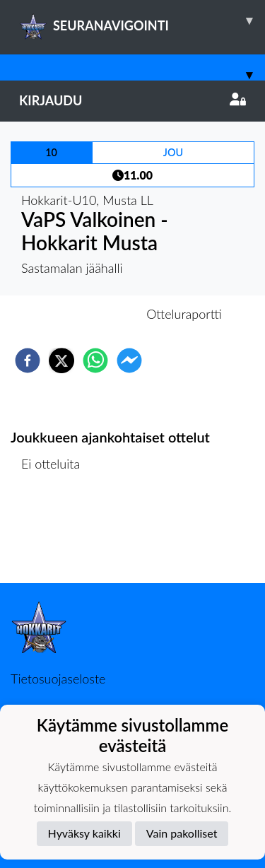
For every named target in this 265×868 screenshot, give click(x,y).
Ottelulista (56, 535)
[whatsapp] (95, 360)
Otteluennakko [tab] (83, 314)
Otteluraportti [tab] (184, 314)
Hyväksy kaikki (84, 833)
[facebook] (28, 360)
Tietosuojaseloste (58, 679)
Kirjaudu (132, 100)
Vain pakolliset (182, 833)
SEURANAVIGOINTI (142, 20)
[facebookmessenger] (129, 360)
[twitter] (61, 360)
